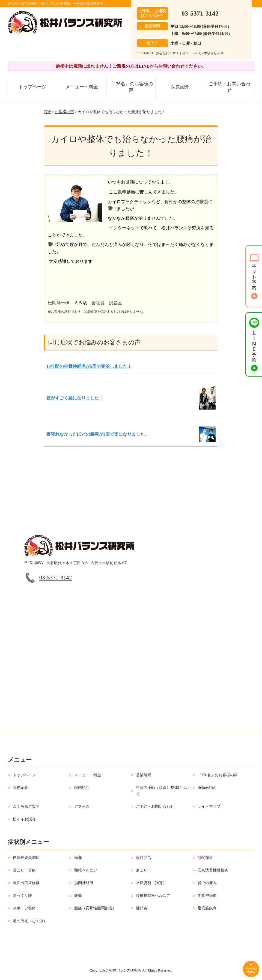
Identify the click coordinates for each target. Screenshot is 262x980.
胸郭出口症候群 (26, 883)
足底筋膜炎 (207, 908)
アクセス (82, 806)
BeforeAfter (207, 788)
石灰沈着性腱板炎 (213, 870)
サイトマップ (209, 806)
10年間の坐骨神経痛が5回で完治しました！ (89, 366)
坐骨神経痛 (207, 896)
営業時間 (144, 775)
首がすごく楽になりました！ (75, 398)
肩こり (142, 870)
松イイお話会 (24, 819)
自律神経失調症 (26, 858)
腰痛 (78, 896)
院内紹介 (82, 788)
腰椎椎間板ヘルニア (153, 896)
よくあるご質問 (26, 806)
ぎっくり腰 (22, 896)
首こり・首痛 (24, 870)
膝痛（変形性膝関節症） (95, 908)
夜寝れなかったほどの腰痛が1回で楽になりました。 (98, 434)
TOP (47, 112)
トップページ (32, 87)
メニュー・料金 (82, 87)
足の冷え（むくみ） (30, 921)
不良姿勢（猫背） (151, 883)
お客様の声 (64, 112)
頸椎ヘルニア (86, 870)
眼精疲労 (144, 858)
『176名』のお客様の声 (131, 87)
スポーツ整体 (24, 908)
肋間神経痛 (84, 883)
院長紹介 (180, 87)
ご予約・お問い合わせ (229, 87)
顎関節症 (205, 858)
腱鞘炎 (142, 908)
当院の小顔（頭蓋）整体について (163, 791)
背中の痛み (207, 883)
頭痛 (78, 858)
